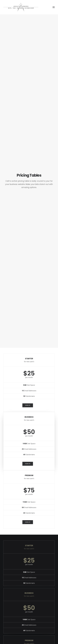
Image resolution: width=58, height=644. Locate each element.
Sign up (28, 405)
